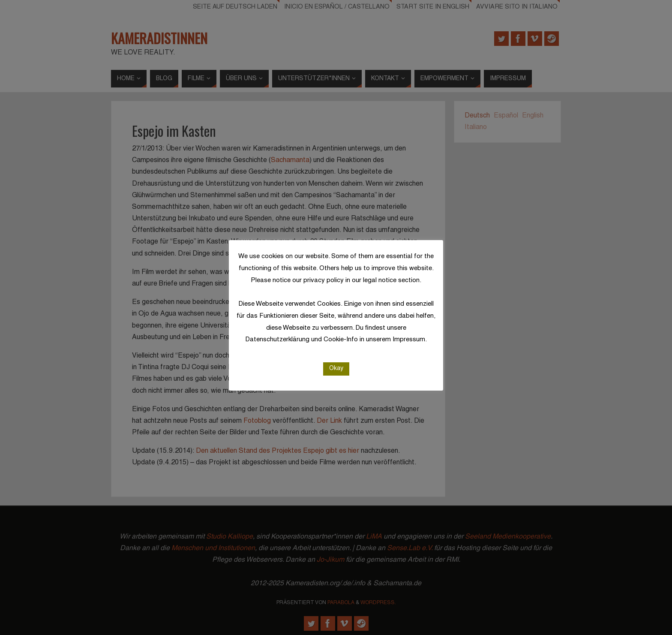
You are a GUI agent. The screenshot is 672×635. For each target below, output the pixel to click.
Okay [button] (336, 369)
